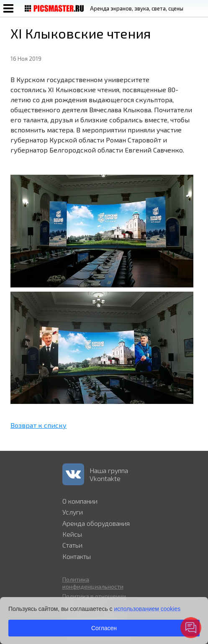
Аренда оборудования (96, 523)
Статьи (72, 545)
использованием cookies (147, 609)
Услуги (73, 512)
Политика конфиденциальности (93, 583)
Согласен (104, 628)
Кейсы (72, 534)
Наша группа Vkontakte (109, 474)
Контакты (77, 556)
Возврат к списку (39, 425)
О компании (80, 501)
